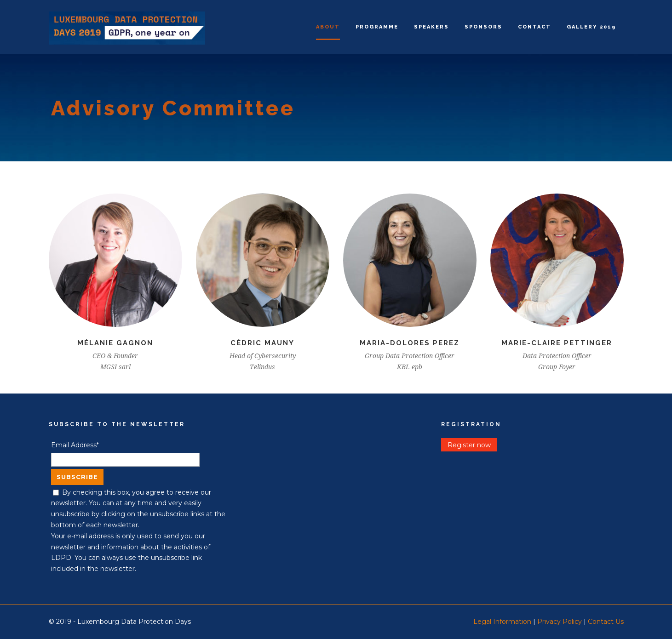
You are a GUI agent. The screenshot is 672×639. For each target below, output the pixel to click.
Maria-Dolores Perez (410, 343)
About (328, 27)
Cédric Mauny (262, 343)
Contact (534, 27)
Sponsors (483, 27)
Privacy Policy (560, 622)
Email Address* (75, 445)
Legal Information (502, 622)
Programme (377, 27)
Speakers (431, 27)
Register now (469, 445)
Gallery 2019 (591, 27)
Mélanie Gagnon (115, 343)
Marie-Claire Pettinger (557, 343)
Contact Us (606, 622)
